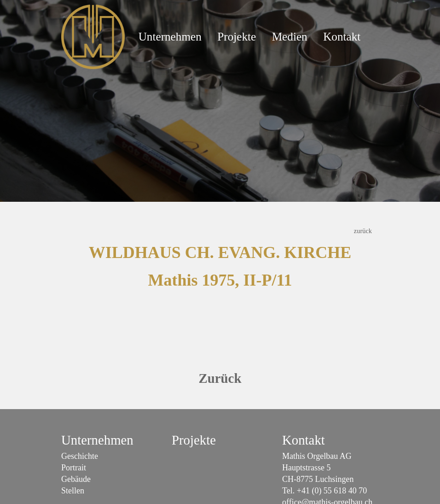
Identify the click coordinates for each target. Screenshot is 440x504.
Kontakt (342, 37)
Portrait (74, 468)
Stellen (73, 491)
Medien (290, 37)
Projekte (237, 37)
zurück (363, 231)
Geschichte (80, 456)
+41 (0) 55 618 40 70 (332, 491)
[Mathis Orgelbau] (93, 36)
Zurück (220, 378)
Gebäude (76, 479)
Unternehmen (170, 37)
